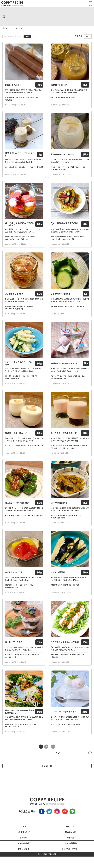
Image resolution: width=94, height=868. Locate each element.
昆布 (78, 600)
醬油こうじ (55, 674)
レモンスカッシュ (57, 173)
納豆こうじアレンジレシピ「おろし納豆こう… (20, 731)
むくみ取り (69, 457)
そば (23, 743)
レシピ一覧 (47, 785)
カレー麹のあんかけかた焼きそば (65, 230)
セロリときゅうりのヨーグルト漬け (20, 373)
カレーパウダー (80, 242)
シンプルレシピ (23, 851)
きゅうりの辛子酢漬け (61, 301)
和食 (67, 314)
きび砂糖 (9, 314)
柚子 (64, 99)
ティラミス (24, 672)
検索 (27, 37)
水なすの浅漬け (58, 588)
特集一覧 (70, 857)
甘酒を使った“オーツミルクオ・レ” (20, 158)
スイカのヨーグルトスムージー (65, 444)
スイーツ (23, 99)
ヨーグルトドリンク (73, 171)
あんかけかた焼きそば (59, 242)
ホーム (23, 846)
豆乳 (37, 99)
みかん (8, 242)
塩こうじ (73, 314)
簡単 (82, 314)
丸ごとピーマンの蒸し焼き (17, 516)
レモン (83, 171)
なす (61, 600)
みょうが (16, 314)
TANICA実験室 (23, 862)
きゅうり (62, 314)
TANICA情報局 (70, 862)
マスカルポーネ (34, 672)
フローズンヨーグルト (70, 385)
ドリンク (54, 99)
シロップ (26, 242)
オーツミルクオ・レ (22, 171)
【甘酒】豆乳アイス (13, 87)
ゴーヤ (79, 529)
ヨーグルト (62, 171)
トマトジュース (64, 245)
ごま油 (8, 529)
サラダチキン (56, 672)
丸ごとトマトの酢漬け (15, 588)
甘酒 (32, 99)
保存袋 (66, 600)
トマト (27, 600)
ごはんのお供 (71, 529)
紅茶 (73, 99)
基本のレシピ (70, 851)
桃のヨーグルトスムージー (17, 444)
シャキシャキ (10, 316)
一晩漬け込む (56, 531)
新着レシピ (70, 846)
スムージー (17, 457)
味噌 (38, 529)
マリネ (33, 600)
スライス (34, 385)
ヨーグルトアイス (23, 245)
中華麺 (72, 245)
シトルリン (77, 457)
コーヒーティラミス (14, 659)
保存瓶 (18, 316)
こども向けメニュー (12, 99)
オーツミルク (10, 171)
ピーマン (32, 529)
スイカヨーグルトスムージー (61, 459)
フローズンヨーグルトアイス (64, 731)
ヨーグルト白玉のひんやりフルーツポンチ (20, 230)
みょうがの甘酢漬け (14, 301)
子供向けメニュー (61, 388)
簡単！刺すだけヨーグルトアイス (65, 373)
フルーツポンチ (11, 245)
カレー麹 (54, 245)
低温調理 (65, 672)
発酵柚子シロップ (59, 87)
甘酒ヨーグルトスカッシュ (63, 158)
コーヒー (9, 672)
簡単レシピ (81, 672)
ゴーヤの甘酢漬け (59, 516)
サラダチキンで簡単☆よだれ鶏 (65, 659)
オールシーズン (25, 385)
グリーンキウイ (17, 242)
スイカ (32, 242)
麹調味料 (23, 857)
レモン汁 (34, 457)
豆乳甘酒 (9, 102)
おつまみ (9, 385)
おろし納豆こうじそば (13, 743)
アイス (60, 385)
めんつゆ (33, 743)
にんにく (70, 242)
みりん (14, 529)
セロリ (8, 388)
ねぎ (27, 743)
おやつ (54, 385)
